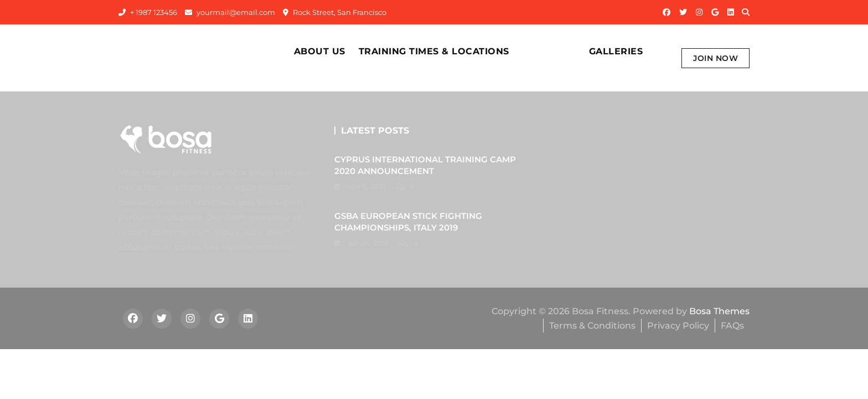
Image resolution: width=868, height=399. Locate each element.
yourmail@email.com (230, 12)
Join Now (715, 58)
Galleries (616, 51)
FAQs (732, 326)
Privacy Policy (678, 326)
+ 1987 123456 (148, 12)
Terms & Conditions (592, 326)
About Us (320, 51)
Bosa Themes (719, 311)
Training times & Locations (434, 51)
